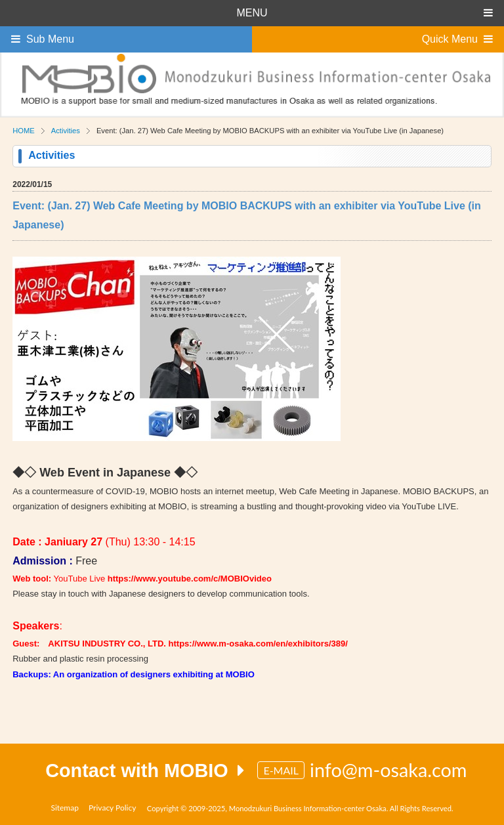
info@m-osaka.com (388, 770)
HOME (24, 131)
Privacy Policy (112, 808)
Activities (66, 131)
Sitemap (65, 808)
